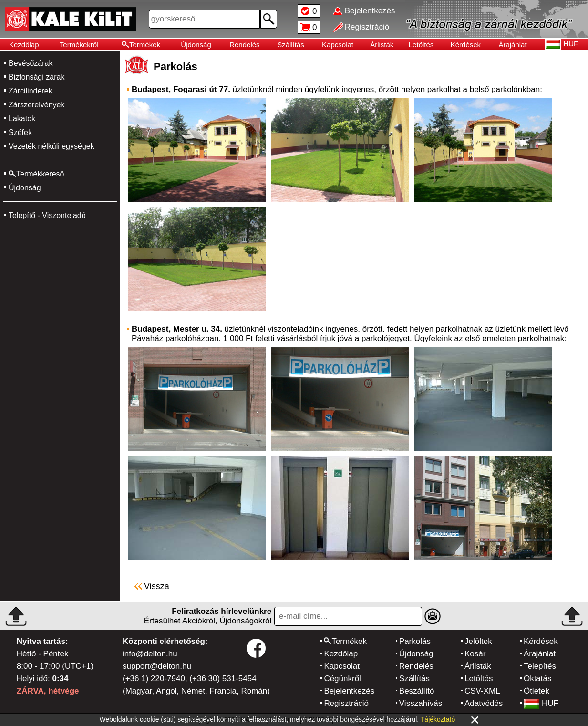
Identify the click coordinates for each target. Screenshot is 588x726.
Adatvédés (484, 703)
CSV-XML (482, 691)
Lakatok (22, 119)
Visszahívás (421, 703)
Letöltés (421, 45)
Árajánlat (512, 45)
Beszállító (417, 691)
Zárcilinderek (31, 91)
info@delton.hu (150, 654)
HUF (541, 703)
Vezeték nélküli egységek (52, 146)
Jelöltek (478, 641)
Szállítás (291, 45)
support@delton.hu (157, 666)
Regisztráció (346, 703)
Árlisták (382, 45)
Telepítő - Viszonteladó (47, 215)
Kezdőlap (24, 45)
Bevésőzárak (31, 63)
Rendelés (244, 45)
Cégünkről (342, 679)
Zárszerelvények (36, 105)
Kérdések (466, 45)
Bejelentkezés (349, 691)
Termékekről (79, 45)
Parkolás (415, 641)
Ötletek (536, 691)
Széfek (20, 132)
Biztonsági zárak (36, 77)
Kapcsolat (338, 45)
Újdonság (196, 45)
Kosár (475, 654)
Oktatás (538, 679)
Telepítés (540, 666)
